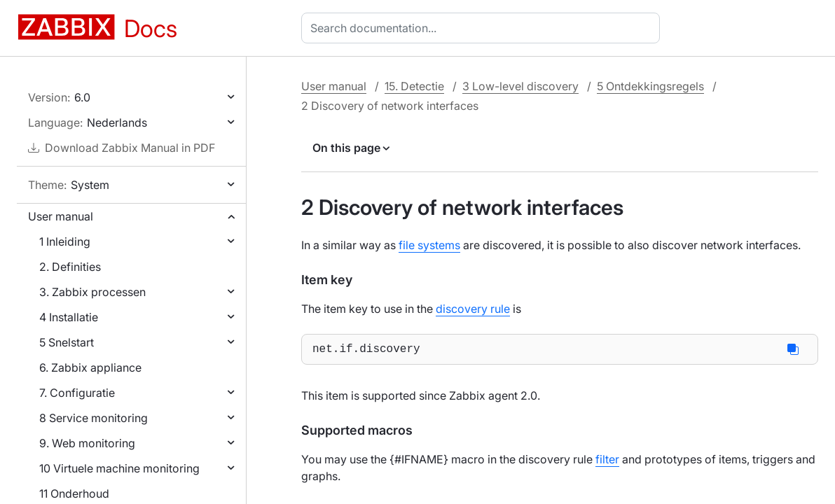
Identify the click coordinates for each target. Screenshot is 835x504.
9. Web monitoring (87, 443)
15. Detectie (414, 86)
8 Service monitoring (94, 418)
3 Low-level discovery (520, 86)
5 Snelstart (67, 342)
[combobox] (483, 28)
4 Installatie (69, 317)
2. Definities (70, 267)
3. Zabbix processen (92, 292)
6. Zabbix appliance (90, 367)
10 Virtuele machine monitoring (119, 468)
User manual (61, 216)
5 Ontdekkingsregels (650, 86)
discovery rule (473, 309)
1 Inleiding (65, 241)
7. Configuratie (77, 393)
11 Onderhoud (74, 493)
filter (607, 462)
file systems (429, 245)
